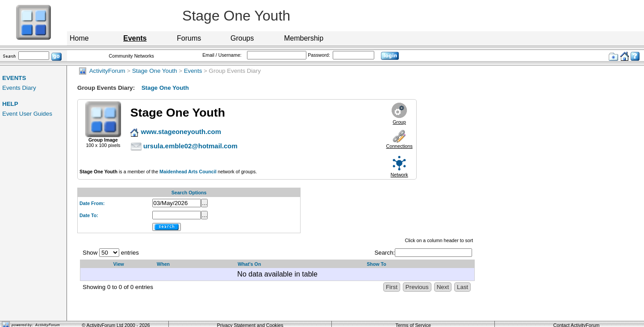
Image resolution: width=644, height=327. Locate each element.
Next (443, 287)
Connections (399, 146)
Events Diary (19, 88)
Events (193, 71)
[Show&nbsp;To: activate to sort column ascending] (418, 264)
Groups (242, 38)
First (392, 287)
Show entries (111, 253)
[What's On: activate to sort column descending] (298, 264)
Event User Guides (27, 114)
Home (79, 38)
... (204, 203)
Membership (304, 38)
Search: (423, 253)
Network (399, 175)
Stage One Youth (155, 71)
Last (462, 287)
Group (399, 122)
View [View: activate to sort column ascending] (119, 264)
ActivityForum (102, 71)
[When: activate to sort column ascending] (193, 264)
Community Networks (132, 56)
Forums (189, 38)
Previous (417, 287)
